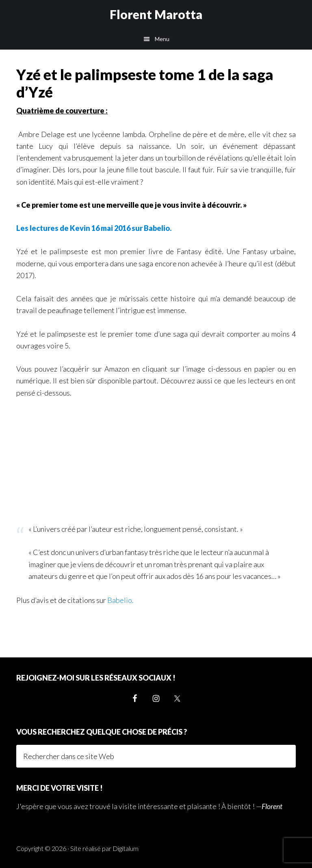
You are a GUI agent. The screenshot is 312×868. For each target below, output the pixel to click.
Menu (162, 39)
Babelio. (120, 600)
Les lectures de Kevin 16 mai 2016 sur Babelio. (94, 228)
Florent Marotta (156, 14)
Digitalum (126, 848)
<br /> (41, 459)
